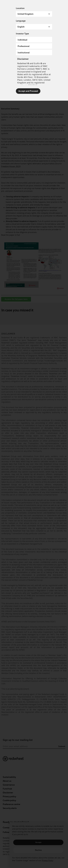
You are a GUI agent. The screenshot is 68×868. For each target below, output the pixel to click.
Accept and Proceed (28, 91)
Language (21, 21)
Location (20, 8)
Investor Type (22, 34)
